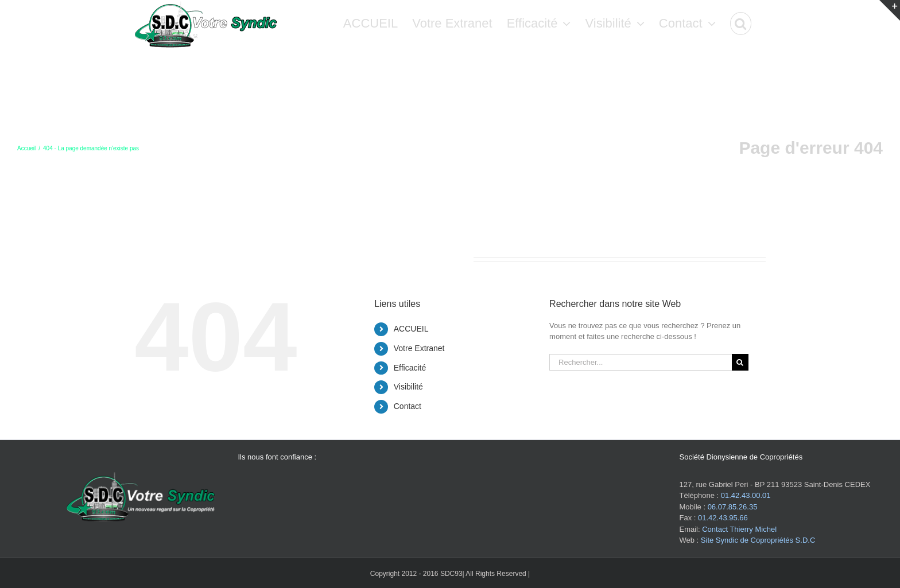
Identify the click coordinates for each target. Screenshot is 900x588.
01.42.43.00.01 (746, 495)
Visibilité (408, 387)
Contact (408, 406)
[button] (741, 23)
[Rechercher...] (641, 362)
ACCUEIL (411, 329)
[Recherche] (740, 362)
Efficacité (410, 368)
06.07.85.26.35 (733, 507)
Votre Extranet (419, 348)
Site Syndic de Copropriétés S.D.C (758, 540)
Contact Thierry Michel (739, 529)
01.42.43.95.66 (723, 518)
